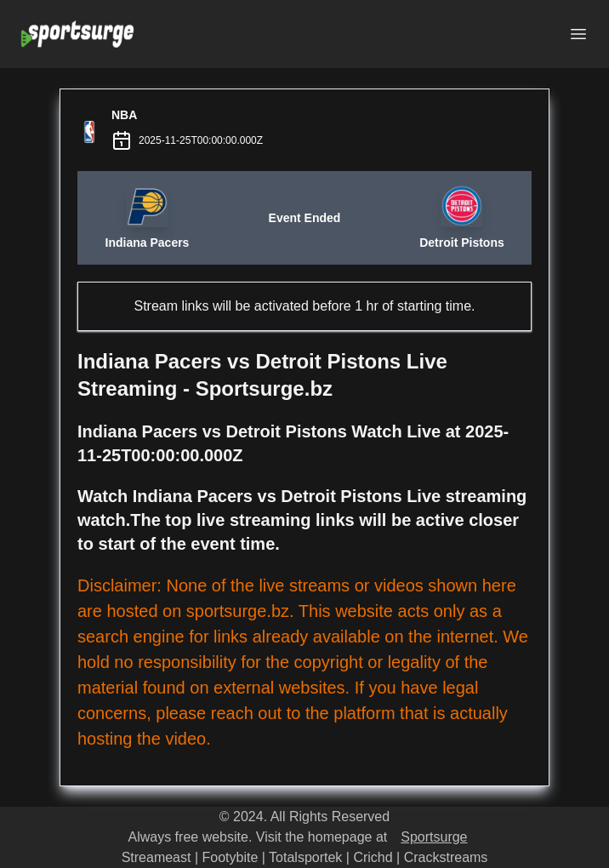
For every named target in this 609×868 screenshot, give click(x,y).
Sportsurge (434, 837)
